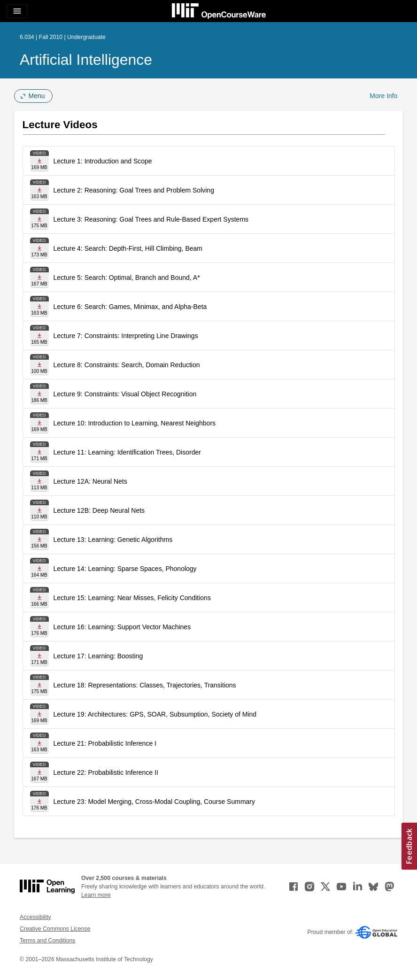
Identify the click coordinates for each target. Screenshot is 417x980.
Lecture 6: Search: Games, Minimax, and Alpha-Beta (130, 307)
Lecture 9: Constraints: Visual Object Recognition (125, 394)
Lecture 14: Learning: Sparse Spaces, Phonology (125, 569)
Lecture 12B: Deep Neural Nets (99, 510)
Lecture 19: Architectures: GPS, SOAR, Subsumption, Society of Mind (155, 714)
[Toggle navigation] (17, 11)
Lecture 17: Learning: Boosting (98, 656)
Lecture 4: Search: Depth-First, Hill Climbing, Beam (128, 248)
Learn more (96, 895)
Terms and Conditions (47, 941)
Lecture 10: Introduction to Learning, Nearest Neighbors (135, 423)
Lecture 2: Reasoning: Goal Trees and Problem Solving (134, 190)
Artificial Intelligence (86, 60)
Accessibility (35, 917)
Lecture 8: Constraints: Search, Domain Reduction (127, 365)
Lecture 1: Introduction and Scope (103, 161)
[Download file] (39, 161)
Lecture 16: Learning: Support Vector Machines (122, 627)
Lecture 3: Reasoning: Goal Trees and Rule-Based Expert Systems (151, 219)
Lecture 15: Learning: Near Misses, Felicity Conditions (132, 598)
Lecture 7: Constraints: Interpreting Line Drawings (126, 336)
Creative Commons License (55, 929)
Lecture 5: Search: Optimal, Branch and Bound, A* (127, 278)
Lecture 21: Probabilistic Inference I (105, 743)
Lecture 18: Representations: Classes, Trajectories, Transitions (145, 685)
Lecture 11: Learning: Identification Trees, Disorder (127, 452)
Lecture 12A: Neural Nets (90, 481)
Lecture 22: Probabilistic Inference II (106, 772)
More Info (383, 96)
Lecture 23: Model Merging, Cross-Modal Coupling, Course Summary (154, 802)
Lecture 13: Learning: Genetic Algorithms (113, 540)
